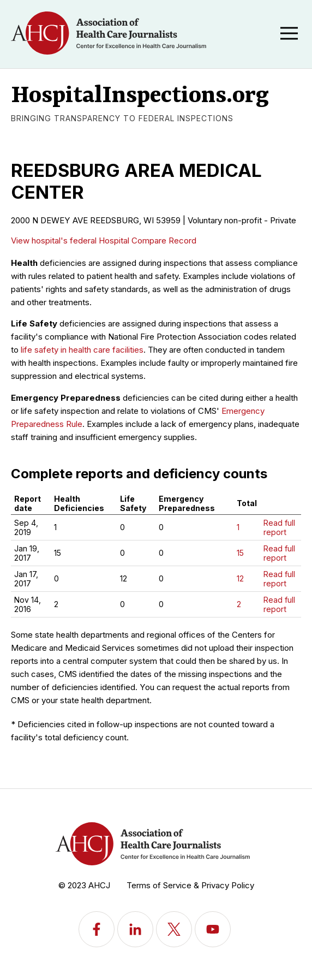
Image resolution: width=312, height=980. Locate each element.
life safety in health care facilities (82, 350)
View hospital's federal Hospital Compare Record (104, 240)
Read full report (279, 527)
